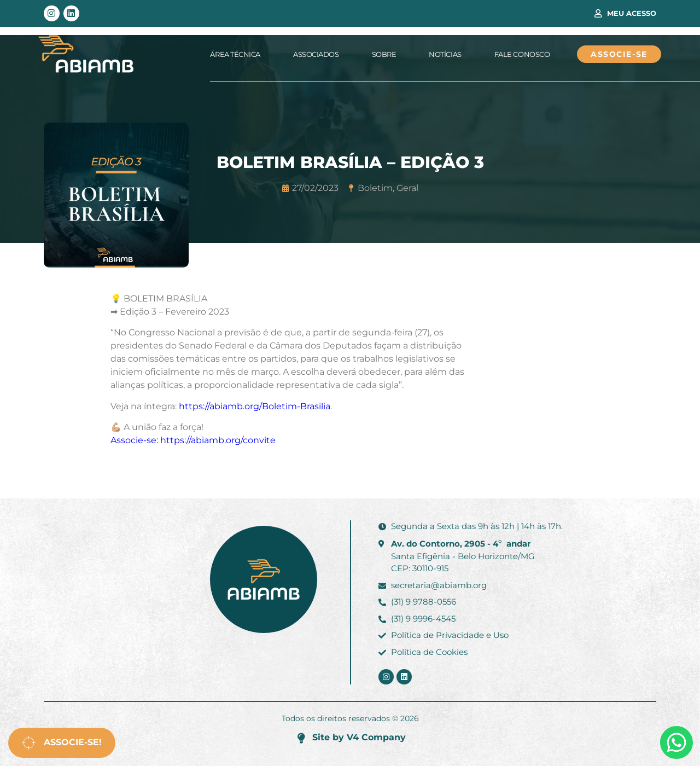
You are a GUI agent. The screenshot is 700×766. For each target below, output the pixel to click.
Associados (316, 54)
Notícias (445, 54)
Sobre (384, 54)
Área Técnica (235, 54)
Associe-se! (62, 743)
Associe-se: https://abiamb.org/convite (193, 440)
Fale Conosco (522, 54)
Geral (407, 188)
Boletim (375, 188)
